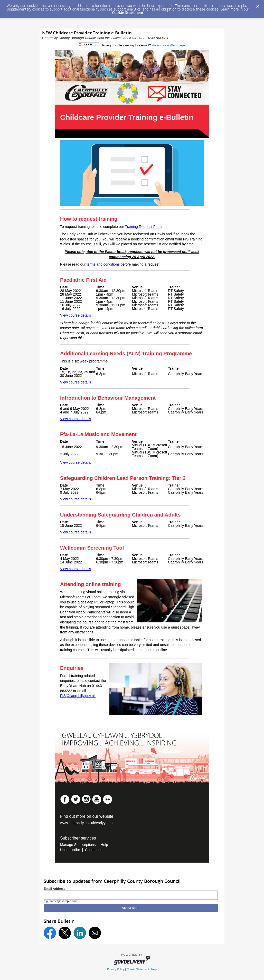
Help (104, 845)
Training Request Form (143, 227)
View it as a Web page (168, 45)
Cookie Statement (128, 12)
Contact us (94, 850)
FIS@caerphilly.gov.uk (78, 696)
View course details (76, 315)
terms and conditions (103, 264)
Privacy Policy (116, 969)
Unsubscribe (70, 850)
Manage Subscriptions (78, 845)
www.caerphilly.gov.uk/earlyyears (86, 823)
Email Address (55, 889)
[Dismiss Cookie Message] (258, 5)
